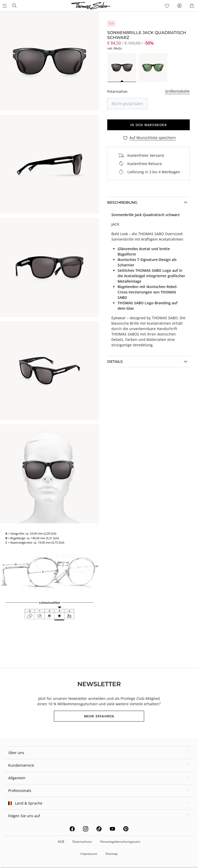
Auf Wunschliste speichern (153, 138)
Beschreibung (122, 202)
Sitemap (112, 854)
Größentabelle (177, 91)
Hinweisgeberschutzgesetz (120, 842)
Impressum (89, 854)
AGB (61, 842)
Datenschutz (82, 842)
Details (115, 362)
